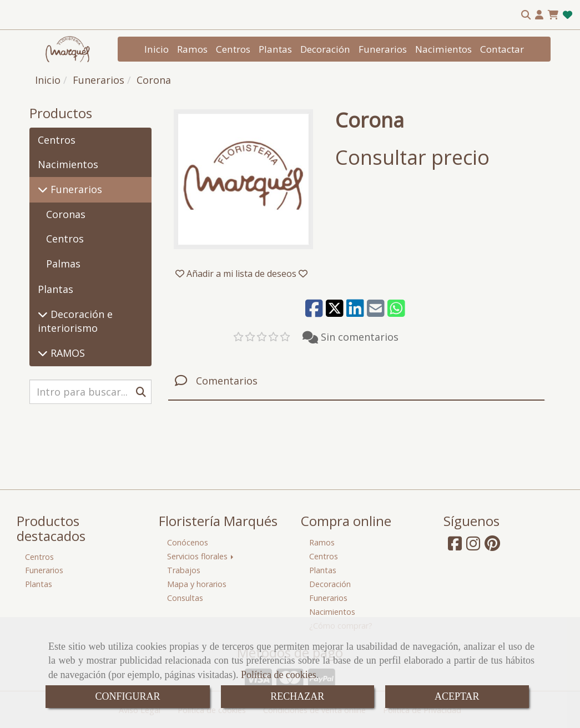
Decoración (325, 49)
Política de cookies (279, 675)
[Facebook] (455, 546)
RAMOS (66, 353)
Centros (233, 49)
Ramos (192, 49)
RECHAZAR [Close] (297, 696)
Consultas (185, 598)
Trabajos (184, 570)
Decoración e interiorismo (75, 321)
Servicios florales (201, 556)
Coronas (66, 214)
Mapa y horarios (197, 584)
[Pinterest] (492, 546)
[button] (539, 15)
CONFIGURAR (127, 696)
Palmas (63, 264)
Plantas (275, 49)
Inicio (157, 49)
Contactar (502, 49)
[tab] (356, 381)
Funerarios (383, 49)
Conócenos (188, 542)
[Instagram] (473, 546)
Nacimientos (443, 49)
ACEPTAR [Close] (457, 696)
